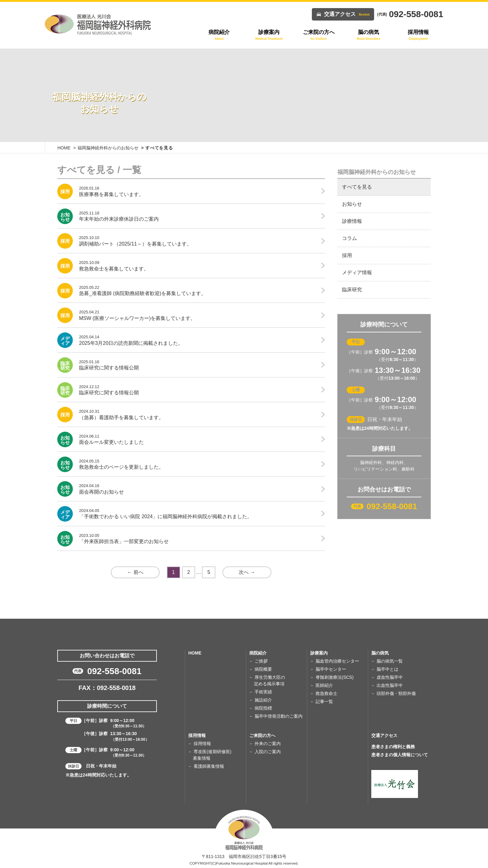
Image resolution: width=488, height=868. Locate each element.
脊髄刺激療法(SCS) (335, 677)
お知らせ (352, 204)
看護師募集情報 (209, 766)
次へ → (247, 572)
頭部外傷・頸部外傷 (396, 693)
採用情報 (202, 744)
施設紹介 (263, 700)
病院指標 (263, 708)
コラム (350, 238)
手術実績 (263, 692)
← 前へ (135, 572)
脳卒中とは (387, 669)
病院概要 (263, 669)
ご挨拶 (261, 661)
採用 (347, 255)
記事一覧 (324, 701)
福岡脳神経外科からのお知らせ (108, 148)
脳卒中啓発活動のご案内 (279, 716)
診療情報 (352, 221)
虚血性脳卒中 (390, 677)
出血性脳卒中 (390, 685)
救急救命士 (326, 693)
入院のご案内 (268, 752)
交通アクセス (347, 14)
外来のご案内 (268, 744)
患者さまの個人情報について (400, 755)
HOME (64, 148)
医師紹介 (324, 685)
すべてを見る (357, 187)
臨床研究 (352, 290)
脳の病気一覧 (390, 661)
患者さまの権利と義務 (393, 747)
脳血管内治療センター (337, 661)
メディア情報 (357, 272)
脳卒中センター (331, 669)
